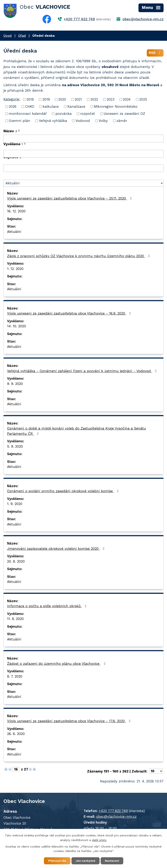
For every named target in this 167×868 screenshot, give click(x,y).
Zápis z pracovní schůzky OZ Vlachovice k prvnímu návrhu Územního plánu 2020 (79, 256)
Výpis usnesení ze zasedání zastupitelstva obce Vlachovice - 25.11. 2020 (70, 198)
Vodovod (83, 121)
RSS (155, 53)
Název (10, 131)
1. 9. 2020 (15, 504)
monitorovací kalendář (28, 114)
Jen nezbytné (86, 861)
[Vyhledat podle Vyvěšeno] (83, 154)
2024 (127, 99)
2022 (94, 99)
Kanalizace (76, 106)
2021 (78, 99)
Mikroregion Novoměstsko (116, 106)
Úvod (7, 36)
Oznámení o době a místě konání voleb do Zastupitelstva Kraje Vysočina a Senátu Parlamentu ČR (77, 431)
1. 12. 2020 (15, 269)
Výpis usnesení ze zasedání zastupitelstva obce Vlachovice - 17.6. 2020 (70, 721)
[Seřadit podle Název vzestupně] (19, 129)
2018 (30, 99)
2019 (46, 99)
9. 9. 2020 (15, 384)
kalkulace (51, 106)
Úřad (22, 36)
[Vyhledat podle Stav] (83, 183)
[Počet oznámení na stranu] (156, 771)
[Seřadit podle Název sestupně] (19, 131)
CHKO (30, 106)
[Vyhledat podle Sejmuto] (83, 168)
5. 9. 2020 (15, 446)
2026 (13, 106)
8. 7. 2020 (15, 676)
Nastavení (112, 861)
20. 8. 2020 (16, 561)
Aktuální (14, 232)
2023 (111, 99)
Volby (103, 121)
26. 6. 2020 (16, 734)
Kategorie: (12, 99)
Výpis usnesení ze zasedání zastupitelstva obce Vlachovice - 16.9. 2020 (70, 313)
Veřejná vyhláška (53, 121)
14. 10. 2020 (16, 326)
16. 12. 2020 (16, 211)
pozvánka (64, 114)
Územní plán (19, 121)
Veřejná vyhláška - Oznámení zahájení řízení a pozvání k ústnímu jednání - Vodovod (83, 371)
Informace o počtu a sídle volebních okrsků (47, 606)
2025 (143, 99)
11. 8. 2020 (15, 619)
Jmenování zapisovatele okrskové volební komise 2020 (56, 549)
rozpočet (88, 114)
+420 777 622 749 (79, 19)
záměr (122, 121)
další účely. (99, 840)
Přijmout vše (57, 861)
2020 (62, 99)
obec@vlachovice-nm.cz (143, 19)
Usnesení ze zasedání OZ (124, 114)
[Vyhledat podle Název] (83, 139)
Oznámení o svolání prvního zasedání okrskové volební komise (64, 491)
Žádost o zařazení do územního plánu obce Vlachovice (57, 664)
